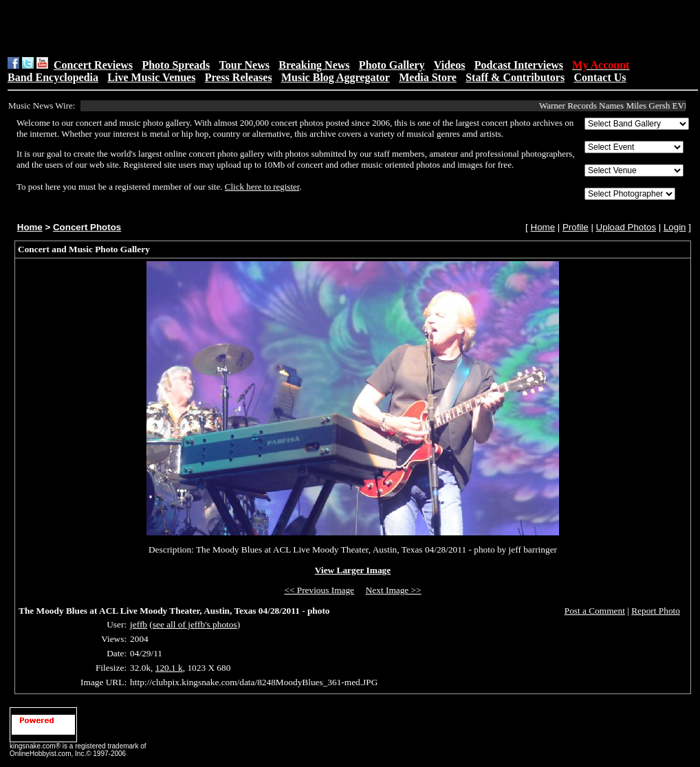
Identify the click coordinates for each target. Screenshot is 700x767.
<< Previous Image (319, 590)
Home (30, 227)
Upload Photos (626, 227)
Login (675, 227)
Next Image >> (394, 590)
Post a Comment (595, 611)
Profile (576, 227)
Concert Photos (87, 227)
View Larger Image (353, 570)
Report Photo (656, 611)
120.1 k (169, 668)
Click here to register (262, 187)
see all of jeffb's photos (195, 624)
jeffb (139, 624)
